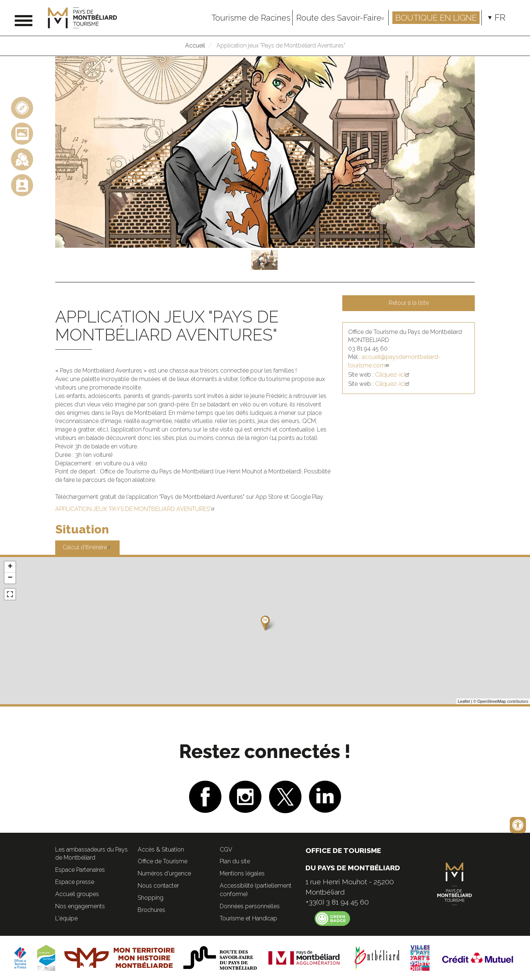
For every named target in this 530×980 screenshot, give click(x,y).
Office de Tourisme (162, 861)
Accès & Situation (161, 849)
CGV (226, 849)
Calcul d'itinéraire (87, 547)
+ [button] (10, 567)
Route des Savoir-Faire (341, 18)
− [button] (10, 578)
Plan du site (235, 861)
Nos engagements (80, 906)
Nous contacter (158, 886)
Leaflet (464, 701)
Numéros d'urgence (164, 873)
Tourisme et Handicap (248, 918)
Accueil (195, 45)
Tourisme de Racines (251, 18)
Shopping (151, 898)
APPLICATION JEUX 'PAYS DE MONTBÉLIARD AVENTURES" (136, 509)
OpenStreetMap (492, 701)
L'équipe (66, 918)
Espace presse (75, 882)
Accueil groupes (77, 894)
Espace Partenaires (80, 870)
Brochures (151, 910)
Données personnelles (250, 906)
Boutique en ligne (436, 18)
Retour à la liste (409, 303)
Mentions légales (242, 873)
